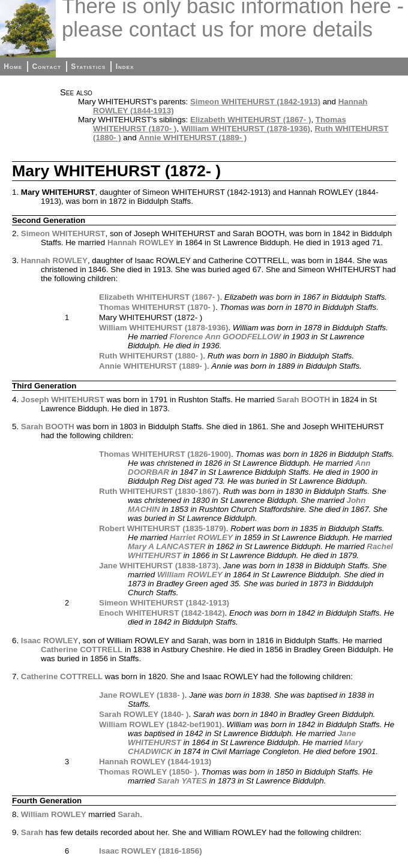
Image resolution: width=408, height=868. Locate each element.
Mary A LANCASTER (166, 546)
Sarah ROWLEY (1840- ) (144, 714)
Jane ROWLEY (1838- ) (142, 695)
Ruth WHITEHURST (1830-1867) (159, 491)
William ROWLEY (190, 575)
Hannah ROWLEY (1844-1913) (155, 762)
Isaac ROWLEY (50, 641)
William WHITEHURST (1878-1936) (246, 129)
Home (13, 67)
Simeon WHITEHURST (63, 233)
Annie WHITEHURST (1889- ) (193, 138)
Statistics (88, 67)
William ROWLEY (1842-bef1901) (160, 724)
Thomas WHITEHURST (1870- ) (157, 307)
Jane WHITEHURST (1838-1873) (159, 566)
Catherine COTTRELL (82, 650)
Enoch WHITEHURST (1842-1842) (162, 613)
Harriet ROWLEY (201, 537)
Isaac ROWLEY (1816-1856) (151, 851)
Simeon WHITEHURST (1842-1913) (255, 102)
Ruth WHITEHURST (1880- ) (151, 356)
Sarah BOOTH (303, 400)
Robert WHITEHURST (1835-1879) (163, 528)
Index (125, 67)
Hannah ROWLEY (141, 242)
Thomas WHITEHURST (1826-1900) (165, 454)
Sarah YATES (182, 781)
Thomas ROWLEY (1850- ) (148, 772)
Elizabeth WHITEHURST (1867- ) (250, 120)
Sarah (129, 814)
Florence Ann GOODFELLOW (225, 337)
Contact (46, 67)
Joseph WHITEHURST (63, 400)
